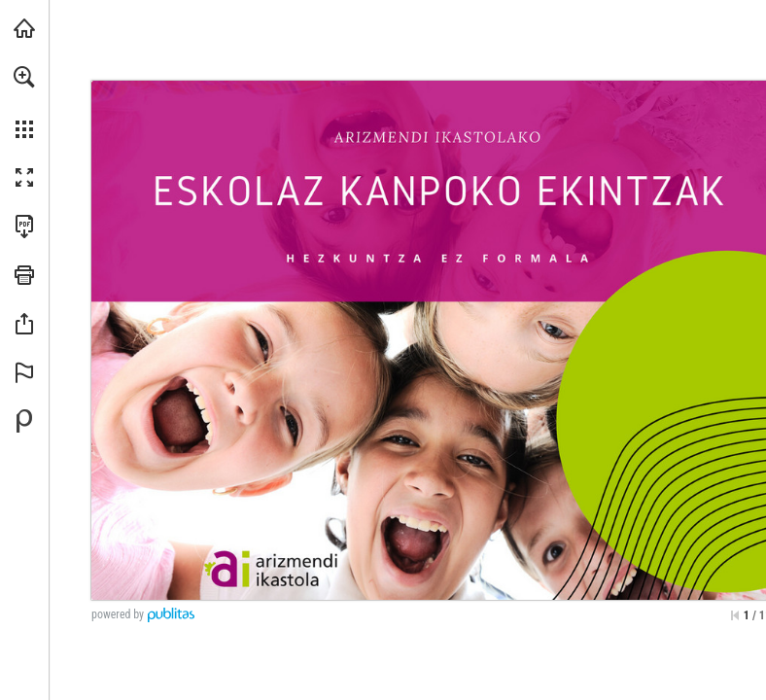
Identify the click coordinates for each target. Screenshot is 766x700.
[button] (24, 77)
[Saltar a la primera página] (735, 615)
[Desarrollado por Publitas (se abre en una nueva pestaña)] (24, 421)
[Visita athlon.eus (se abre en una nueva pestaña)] (24, 28)
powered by (118, 614)
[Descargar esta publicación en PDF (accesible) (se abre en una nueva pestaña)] (24, 227)
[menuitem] (24, 102)
